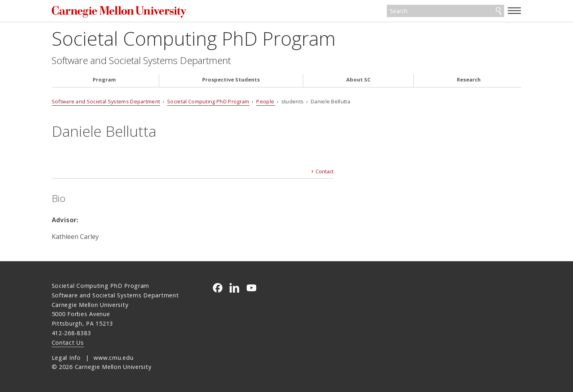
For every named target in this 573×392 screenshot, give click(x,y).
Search (499, 11)
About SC (358, 80)
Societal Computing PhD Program (194, 38)
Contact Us (68, 343)
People (266, 101)
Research (469, 80)
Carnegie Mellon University (125, 12)
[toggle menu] (515, 10)
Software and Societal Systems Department (141, 60)
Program (104, 80)
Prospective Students (231, 80)
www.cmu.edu (113, 358)
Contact (325, 171)
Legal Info (66, 358)
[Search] (445, 11)
